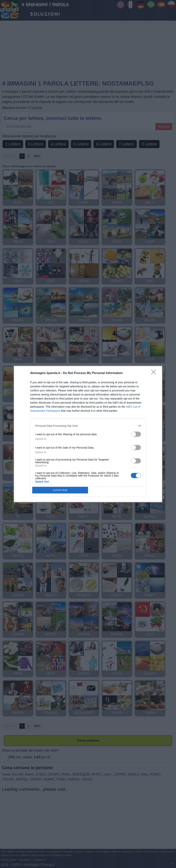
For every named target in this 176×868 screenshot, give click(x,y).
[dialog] (88, 434)
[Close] (155, 373)
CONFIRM (60, 490)
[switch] (136, 434)
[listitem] (88, 426)
